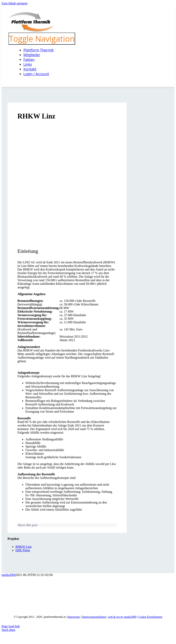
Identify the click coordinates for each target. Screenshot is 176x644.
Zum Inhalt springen (15, 3)
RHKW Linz (24, 547)
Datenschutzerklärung (94, 617)
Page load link (11, 626)
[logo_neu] (31, 31)
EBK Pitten (23, 550)
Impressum (74, 617)
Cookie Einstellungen (150, 617)
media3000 (9, 575)
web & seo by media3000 (122, 617)
